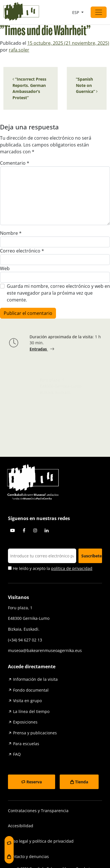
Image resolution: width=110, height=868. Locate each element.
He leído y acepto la (50, 569)
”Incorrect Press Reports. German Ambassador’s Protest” (29, 88)
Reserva (34, 782)
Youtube (13, 530)
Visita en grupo (27, 701)
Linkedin (47, 530)
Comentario (15, 163)
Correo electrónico (22, 251)
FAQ (17, 754)
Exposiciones (25, 722)
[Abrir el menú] (99, 12)
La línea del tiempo (31, 711)
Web (5, 268)
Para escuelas (26, 744)
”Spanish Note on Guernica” (87, 85)
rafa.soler (19, 50)
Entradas (39, 350)
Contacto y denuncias (28, 856)
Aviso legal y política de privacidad (41, 841)
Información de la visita (35, 679)
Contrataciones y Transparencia (38, 811)
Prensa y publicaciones (35, 733)
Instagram (35, 530)
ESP (76, 12)
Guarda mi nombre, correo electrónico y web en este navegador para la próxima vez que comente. (58, 293)
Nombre (11, 233)
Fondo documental (31, 690)
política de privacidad (72, 568)
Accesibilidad (21, 826)
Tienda (82, 782)
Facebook (24, 530)
